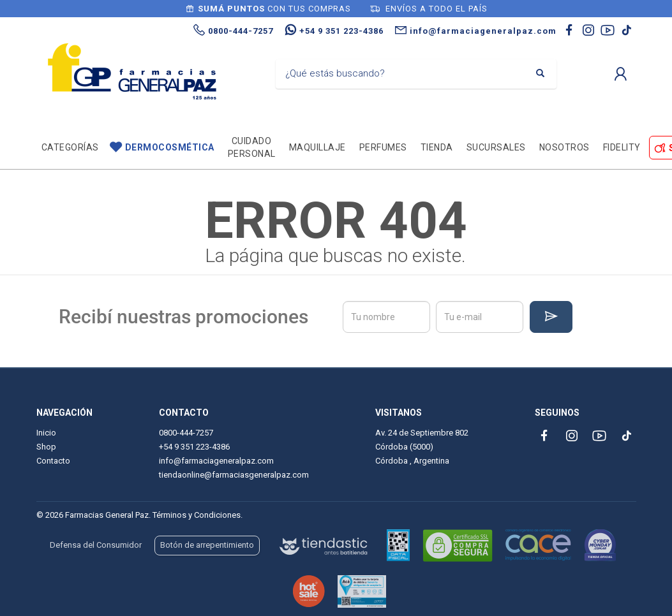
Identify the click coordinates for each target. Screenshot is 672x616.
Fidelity (622, 147)
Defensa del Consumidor (96, 545)
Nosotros (564, 147)
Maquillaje (317, 147)
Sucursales (496, 147)
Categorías (70, 147)
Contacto (53, 461)
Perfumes (383, 147)
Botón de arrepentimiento (207, 545)
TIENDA (437, 147)
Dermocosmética (170, 147)
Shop (46, 447)
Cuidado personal (252, 147)
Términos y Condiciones (197, 515)
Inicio (46, 433)
